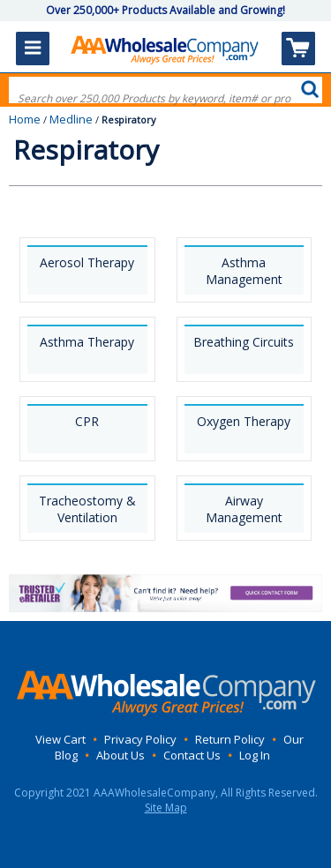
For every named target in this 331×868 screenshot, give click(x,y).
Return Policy (230, 739)
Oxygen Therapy (244, 421)
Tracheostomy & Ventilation (87, 509)
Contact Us (192, 755)
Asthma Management (244, 271)
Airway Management (244, 509)
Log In (255, 755)
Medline (71, 119)
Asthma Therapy (87, 342)
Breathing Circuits (244, 342)
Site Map (166, 808)
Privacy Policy (140, 739)
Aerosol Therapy (87, 262)
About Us (120, 755)
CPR (87, 421)
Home (25, 119)
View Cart (60, 739)
